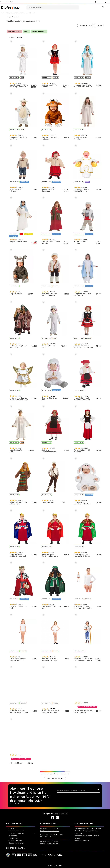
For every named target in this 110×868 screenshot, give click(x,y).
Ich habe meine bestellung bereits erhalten (87, 837)
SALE (17, 13)
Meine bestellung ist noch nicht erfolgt (89, 828)
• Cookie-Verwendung (16, 841)
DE (109, 2)
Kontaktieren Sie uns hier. (50, 831)
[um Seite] (20, 37)
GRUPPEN (22, 13)
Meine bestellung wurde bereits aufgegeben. (86, 832)
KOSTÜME (4, 13)
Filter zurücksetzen (15, 31)
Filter (100, 26)
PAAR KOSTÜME (31, 13)
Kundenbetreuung (100, 2)
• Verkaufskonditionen (16, 831)
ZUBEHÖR (11, 13)
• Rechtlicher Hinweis (16, 833)
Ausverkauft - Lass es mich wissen (87, 707)
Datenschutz (13, 836)
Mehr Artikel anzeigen (55, 778)
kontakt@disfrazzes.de (83, 841)
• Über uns (12, 828)
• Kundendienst (14, 838)
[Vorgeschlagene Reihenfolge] (85, 26)
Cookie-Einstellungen (17, 843)
